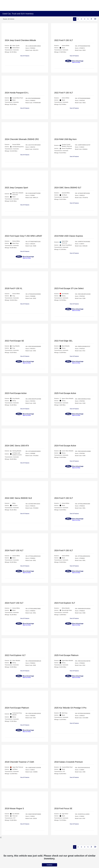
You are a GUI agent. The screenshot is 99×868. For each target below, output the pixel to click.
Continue (49, 865)
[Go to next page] (91, 19)
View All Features (25, 56)
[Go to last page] (95, 19)
